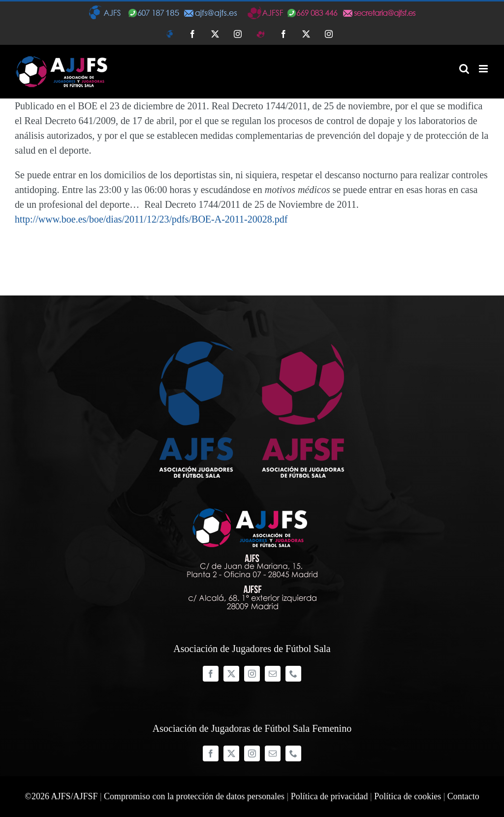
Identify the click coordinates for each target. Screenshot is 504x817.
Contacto (463, 796)
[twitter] (231, 674)
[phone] (293, 674)
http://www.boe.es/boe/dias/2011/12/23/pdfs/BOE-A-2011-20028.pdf (151, 219)
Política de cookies (408, 796)
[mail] (273, 674)
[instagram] (252, 674)
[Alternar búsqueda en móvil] (464, 69)
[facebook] (211, 674)
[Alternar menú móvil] (484, 69)
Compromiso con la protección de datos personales (194, 796)
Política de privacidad (330, 796)
